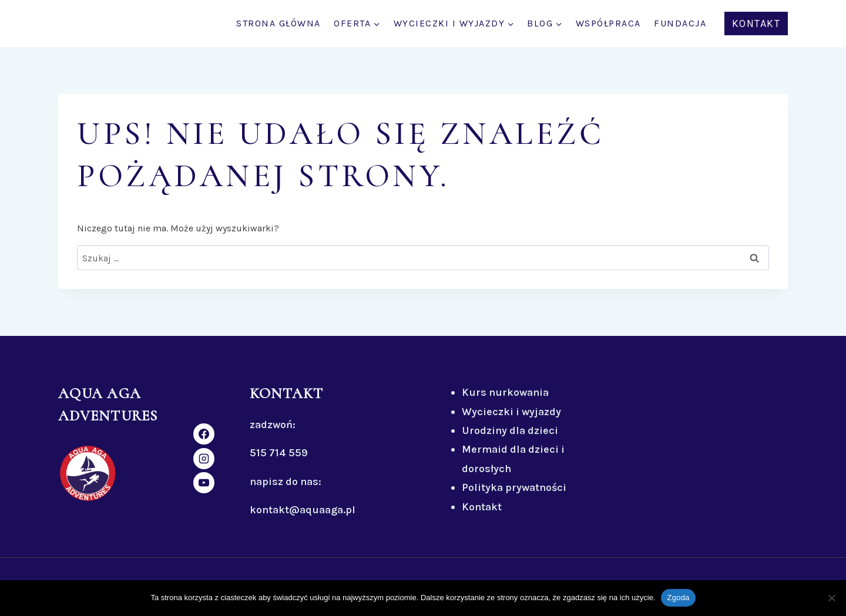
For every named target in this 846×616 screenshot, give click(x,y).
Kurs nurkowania (505, 392)
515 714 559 (279, 453)
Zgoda (678, 598)
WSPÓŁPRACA (608, 23)
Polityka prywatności (514, 487)
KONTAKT (756, 23)
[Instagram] (204, 459)
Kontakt (482, 507)
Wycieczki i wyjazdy (511, 412)
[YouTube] (204, 483)
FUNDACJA (680, 23)
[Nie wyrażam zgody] (831, 598)
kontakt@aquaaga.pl (303, 510)
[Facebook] (204, 434)
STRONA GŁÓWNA (278, 23)
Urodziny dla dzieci (510, 430)
